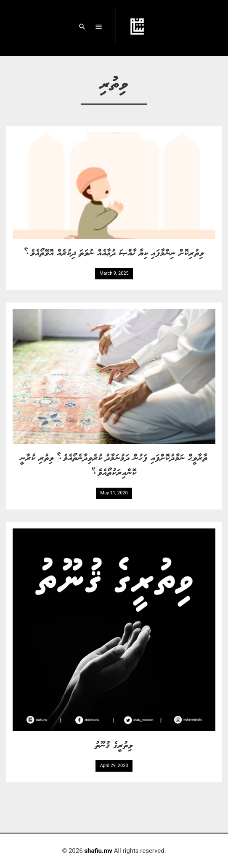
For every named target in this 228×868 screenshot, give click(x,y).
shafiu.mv (98, 851)
